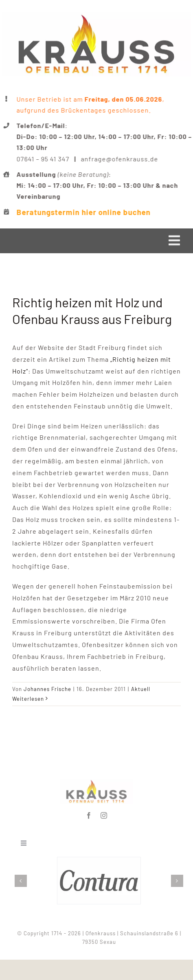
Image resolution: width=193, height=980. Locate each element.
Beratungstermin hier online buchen (84, 212)
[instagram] (104, 814)
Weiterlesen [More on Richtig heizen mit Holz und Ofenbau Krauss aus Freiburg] (28, 699)
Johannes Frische (47, 689)
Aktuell (141, 689)
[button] (22, 881)
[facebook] (89, 814)
